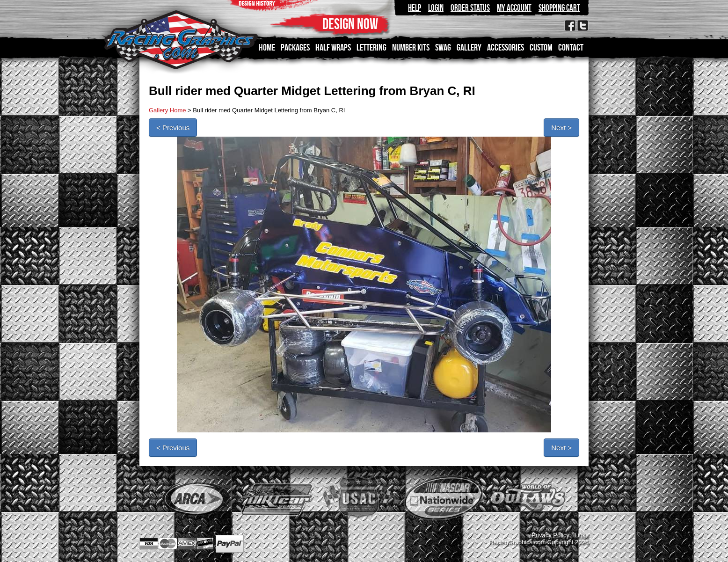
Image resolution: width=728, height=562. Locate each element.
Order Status (470, 8)
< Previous (173, 128)
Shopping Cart (559, 8)
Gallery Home (167, 110)
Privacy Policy (550, 535)
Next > (561, 128)
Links (582, 535)
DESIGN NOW (350, 24)
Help (415, 8)
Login (436, 8)
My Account (514, 8)
